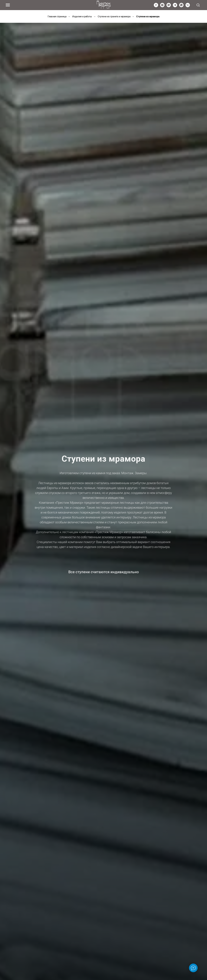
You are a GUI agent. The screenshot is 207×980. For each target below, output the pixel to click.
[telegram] (175, 6)
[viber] (169, 6)
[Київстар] (188, 6)
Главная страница (57, 17)
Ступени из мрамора (148, 17)
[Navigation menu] (8, 5)
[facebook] (156, 6)
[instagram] (162, 6)
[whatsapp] (181, 6)
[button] (198, 5)
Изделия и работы (82, 17)
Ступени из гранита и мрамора (114, 17)
